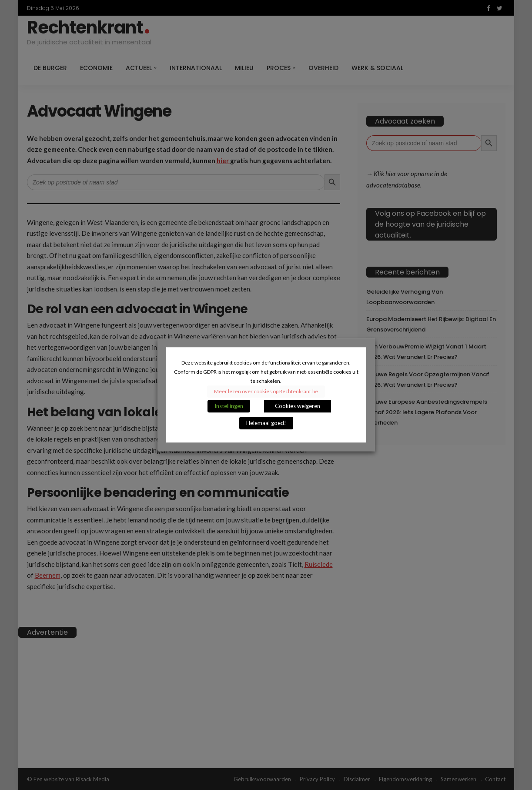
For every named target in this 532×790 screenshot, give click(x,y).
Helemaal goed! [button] (266, 423)
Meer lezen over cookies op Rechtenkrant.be (266, 392)
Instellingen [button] (229, 406)
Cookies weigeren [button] (298, 406)
